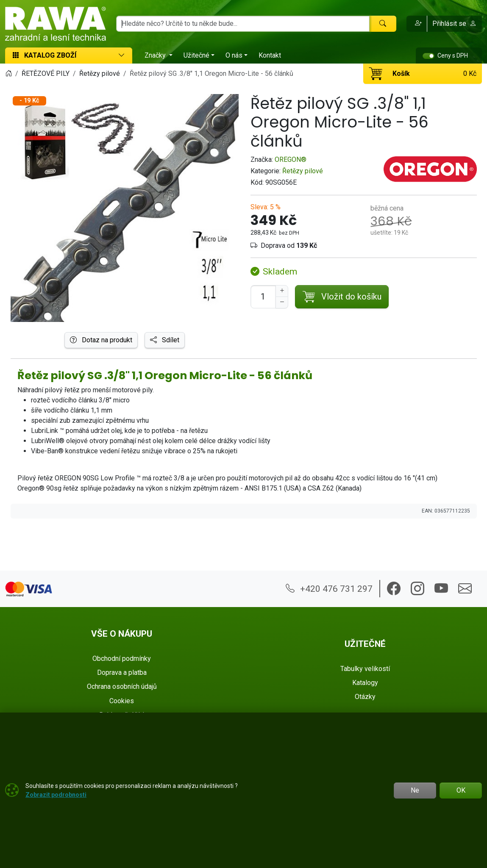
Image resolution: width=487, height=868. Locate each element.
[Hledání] (243, 24)
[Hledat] (383, 24)
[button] (417, 24)
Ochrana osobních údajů (122, 686)
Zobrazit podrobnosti (56, 795)
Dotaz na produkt (101, 340)
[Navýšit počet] (282, 291)
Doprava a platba (122, 672)
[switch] (429, 56)
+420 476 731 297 (329, 589)
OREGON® (291, 159)
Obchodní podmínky (122, 659)
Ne (415, 790)
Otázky (365, 697)
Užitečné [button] (196, 55)
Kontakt (270, 55)
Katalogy (365, 683)
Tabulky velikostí (365, 669)
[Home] (8, 73)
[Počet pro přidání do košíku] (263, 297)
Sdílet (165, 340)
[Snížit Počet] (282, 302)
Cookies (122, 701)
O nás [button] (234, 55)
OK (461, 790)
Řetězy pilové (303, 171)
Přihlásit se (454, 24)
